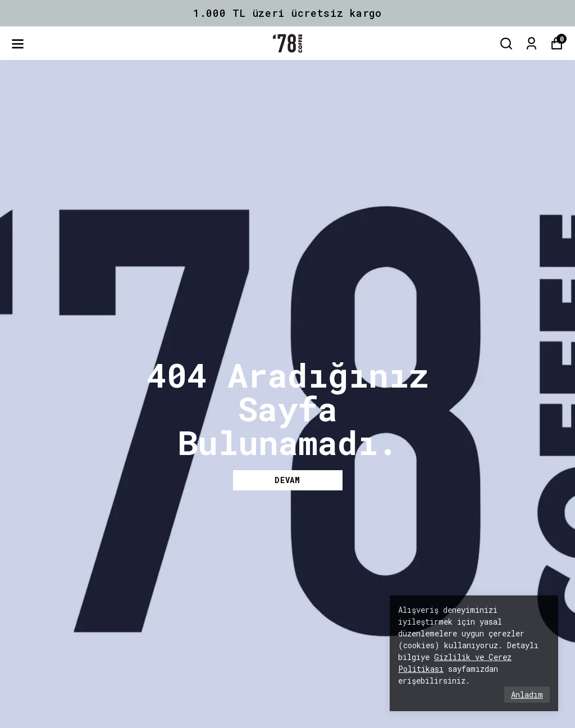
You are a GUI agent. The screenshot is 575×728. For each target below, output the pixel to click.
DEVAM (287, 480)
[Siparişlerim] (531, 44)
